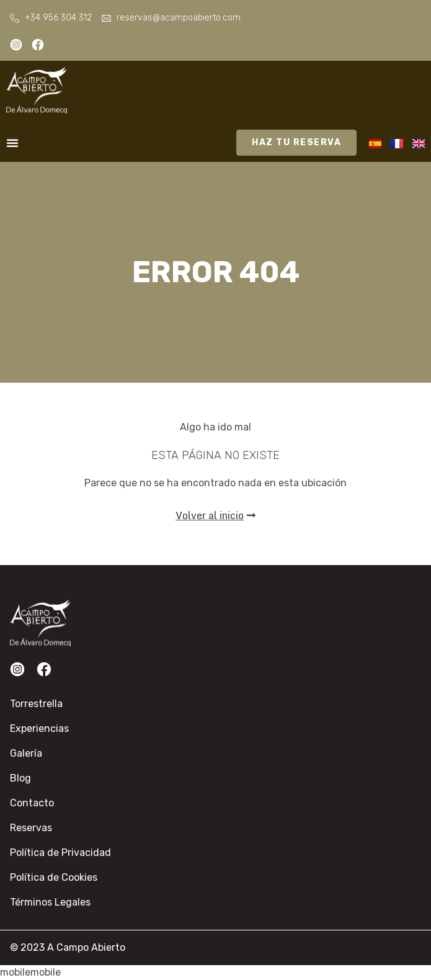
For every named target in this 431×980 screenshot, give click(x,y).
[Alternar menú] (12, 143)
